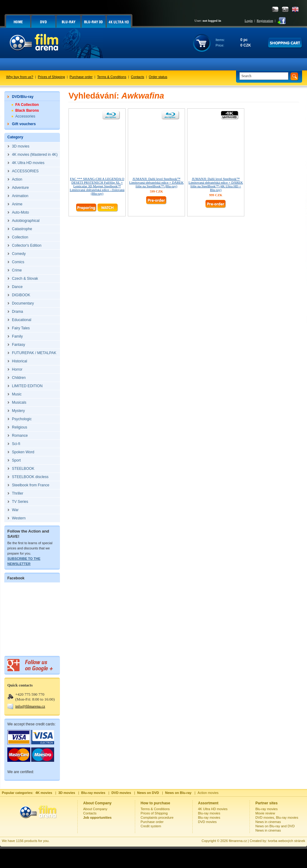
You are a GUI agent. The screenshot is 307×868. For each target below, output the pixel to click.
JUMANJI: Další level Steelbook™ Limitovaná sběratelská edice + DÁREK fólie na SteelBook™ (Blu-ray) (157, 182)
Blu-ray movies (209, 813)
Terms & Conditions (112, 77)
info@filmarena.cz (30, 706)
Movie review (265, 813)
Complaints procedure (157, 817)
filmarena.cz (238, 841)
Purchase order (81, 77)
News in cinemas (268, 822)
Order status (158, 77)
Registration (265, 21)
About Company (95, 809)
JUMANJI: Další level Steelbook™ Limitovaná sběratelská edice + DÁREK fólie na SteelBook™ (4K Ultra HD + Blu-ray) (216, 184)
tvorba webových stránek (287, 841)
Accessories (25, 116)
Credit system (151, 826)
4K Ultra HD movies (213, 809)
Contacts (137, 77)
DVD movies (207, 822)
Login (249, 21)
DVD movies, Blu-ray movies (277, 817)
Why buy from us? (20, 77)
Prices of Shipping (52, 77)
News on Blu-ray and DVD (275, 826)
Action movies (208, 793)
